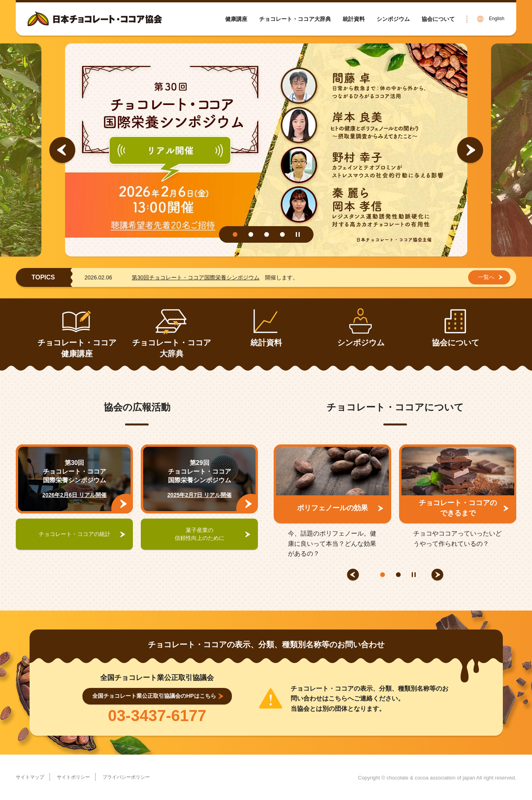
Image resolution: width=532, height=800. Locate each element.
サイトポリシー (81, 777)
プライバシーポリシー (140, 777)
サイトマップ (32, 777)
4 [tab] (282, 234)
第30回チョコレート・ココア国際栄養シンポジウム (196, 277)
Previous (62, 150)
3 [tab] (267, 234)
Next (470, 150)
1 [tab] (235, 234)
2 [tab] (251, 234)
